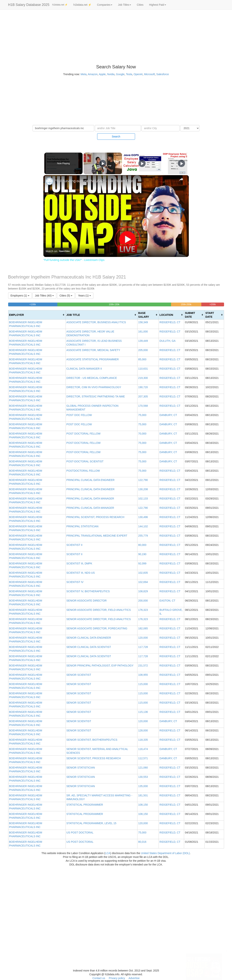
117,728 (143, 647)
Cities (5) (66, 296)
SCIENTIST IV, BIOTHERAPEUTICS (88, 591)
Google (120, 74)
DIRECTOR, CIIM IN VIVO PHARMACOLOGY (94, 387)
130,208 (143, 489)
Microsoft (150, 74)
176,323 (143, 610)
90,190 (142, 554)
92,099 (142, 563)
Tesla (129, 74)
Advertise (134, 978)
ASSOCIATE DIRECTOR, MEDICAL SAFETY (93, 350)
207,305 (143, 396)
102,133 (143, 499)
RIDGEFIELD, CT (170, 322)
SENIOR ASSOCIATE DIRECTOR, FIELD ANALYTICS (99, 610)
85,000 (142, 359)
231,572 (143, 666)
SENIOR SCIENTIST (79, 675)
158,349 (143, 322)
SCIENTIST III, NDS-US (81, 573)
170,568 (143, 406)
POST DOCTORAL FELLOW (84, 434)
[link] (49, 181)
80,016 (142, 842)
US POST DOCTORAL (80, 833)
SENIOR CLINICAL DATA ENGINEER (89, 638)
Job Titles (125, 5)
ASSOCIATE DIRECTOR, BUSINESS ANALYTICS (96, 322)
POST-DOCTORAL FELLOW (84, 443)
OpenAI (138, 74)
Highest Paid (157, 5)
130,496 (143, 517)
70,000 (142, 434)
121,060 (143, 768)
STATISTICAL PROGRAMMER (85, 805)
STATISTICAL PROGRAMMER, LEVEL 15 (91, 823)
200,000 (143, 601)
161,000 (143, 332)
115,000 (143, 684)
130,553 (143, 777)
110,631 (143, 369)
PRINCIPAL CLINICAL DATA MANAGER (90, 499)
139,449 (143, 341)
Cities (140, 5)
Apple (102, 74)
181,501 (143, 795)
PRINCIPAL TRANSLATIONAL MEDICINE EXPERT (97, 536)
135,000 (143, 786)
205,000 (143, 350)
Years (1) (84, 296)
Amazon (93, 74)
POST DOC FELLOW (79, 415)
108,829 (143, 591)
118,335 (143, 740)
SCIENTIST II (75, 545)
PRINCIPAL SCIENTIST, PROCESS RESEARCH (95, 517)
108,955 (143, 675)
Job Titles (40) (44, 296)
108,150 (143, 805)
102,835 (143, 573)
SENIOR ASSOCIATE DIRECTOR (87, 601)
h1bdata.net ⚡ (60, 5)
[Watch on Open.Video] (58, 251)
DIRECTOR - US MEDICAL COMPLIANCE (92, 378)
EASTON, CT (167, 601)
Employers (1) (20, 296)
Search (116, 137)
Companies (105, 5)
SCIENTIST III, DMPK (79, 563)
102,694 (143, 582)
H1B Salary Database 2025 (29, 5)
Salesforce (162, 74)
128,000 (143, 730)
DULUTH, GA (168, 341)
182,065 (143, 628)
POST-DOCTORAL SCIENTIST (85, 461)
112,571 (143, 758)
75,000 (142, 415)
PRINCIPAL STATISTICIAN (82, 526)
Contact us (99, 978)
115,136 (143, 712)
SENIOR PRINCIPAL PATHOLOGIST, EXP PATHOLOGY (100, 666)
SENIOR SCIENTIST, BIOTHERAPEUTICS (92, 740)
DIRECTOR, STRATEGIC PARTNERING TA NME (96, 396)
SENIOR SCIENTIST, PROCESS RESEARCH (94, 758)
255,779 (143, 536)
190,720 (143, 387)
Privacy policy (117, 978)
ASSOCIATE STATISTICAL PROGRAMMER (93, 359)
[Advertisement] (213, 68)
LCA (108, 853)
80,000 (142, 545)
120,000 (143, 638)
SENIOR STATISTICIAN (81, 768)
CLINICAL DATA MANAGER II (84, 369)
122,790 (143, 480)
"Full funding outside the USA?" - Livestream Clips (94, 181)
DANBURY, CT (168, 415)
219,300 (143, 378)
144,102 (143, 526)
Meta (84, 74)
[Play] (141, 163)
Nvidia (111, 74)
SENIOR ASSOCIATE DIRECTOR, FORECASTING (97, 628)
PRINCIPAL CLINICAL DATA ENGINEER (91, 480)
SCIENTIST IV (75, 582)
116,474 (143, 749)
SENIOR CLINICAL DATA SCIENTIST (89, 647)
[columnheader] (37, 315)
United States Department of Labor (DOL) (165, 853)
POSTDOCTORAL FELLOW (83, 471)
